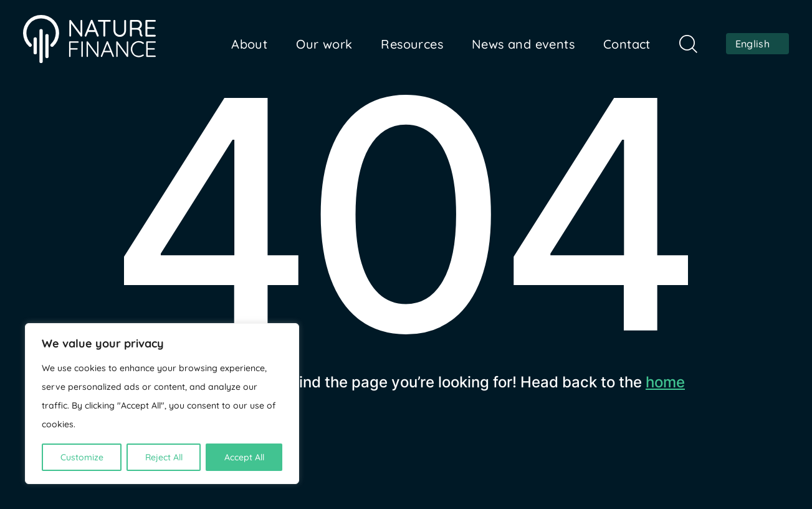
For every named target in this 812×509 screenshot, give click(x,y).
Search (688, 44)
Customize (82, 457)
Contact (627, 44)
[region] (162, 404)
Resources (412, 44)
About (249, 44)
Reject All (164, 457)
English (752, 44)
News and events (523, 44)
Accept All (244, 457)
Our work (324, 44)
